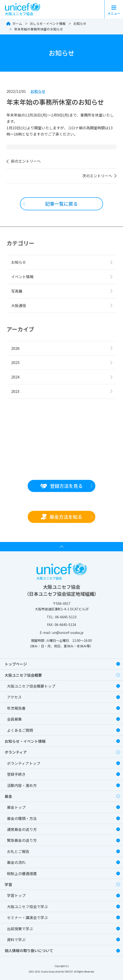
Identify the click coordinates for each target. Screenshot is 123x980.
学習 (8, 884)
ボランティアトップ (24, 763)
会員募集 (14, 719)
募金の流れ (16, 862)
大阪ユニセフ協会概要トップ (31, 686)
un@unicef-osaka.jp (68, 632)
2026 (15, 348)
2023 (15, 391)
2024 (15, 377)
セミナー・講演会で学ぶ (27, 917)
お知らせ (80, 23)
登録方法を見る (61, 486)
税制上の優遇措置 (22, 873)
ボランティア (16, 752)
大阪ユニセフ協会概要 (23, 675)
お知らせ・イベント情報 (25, 741)
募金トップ (16, 807)
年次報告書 (16, 708)
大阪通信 (19, 305)
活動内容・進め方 (22, 785)
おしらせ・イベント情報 (48, 23)
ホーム (17, 23)
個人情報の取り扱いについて (29, 950)
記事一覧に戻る (61, 204)
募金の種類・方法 (22, 818)
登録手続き (16, 774)
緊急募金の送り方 (22, 840)
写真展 (17, 291)
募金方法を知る (61, 517)
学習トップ (16, 895)
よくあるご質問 (20, 730)
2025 (15, 362)
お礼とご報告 (18, 851)
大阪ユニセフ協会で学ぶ (27, 906)
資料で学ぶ (16, 940)
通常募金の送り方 (22, 829)
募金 (8, 796)
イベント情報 (22, 277)
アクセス (14, 697)
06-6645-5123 (66, 617)
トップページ (16, 664)
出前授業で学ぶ (20, 929)
